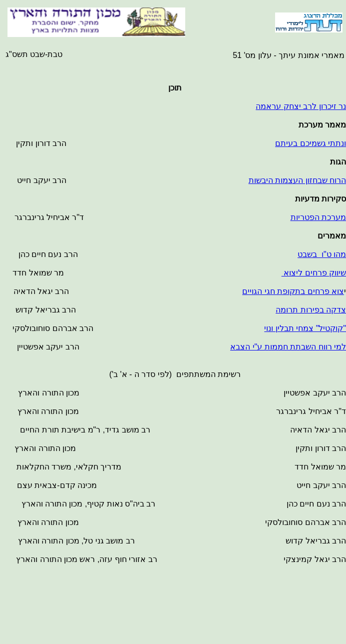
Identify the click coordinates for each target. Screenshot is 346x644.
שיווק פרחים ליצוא (314, 273)
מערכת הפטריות (318, 217)
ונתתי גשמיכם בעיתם (311, 143)
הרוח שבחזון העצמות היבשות (297, 180)
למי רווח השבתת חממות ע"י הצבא (288, 347)
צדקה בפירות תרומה (311, 310)
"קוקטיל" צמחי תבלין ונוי (305, 328)
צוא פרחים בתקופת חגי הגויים (293, 291)
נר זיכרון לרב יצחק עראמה (301, 106)
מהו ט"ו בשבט (322, 254)
